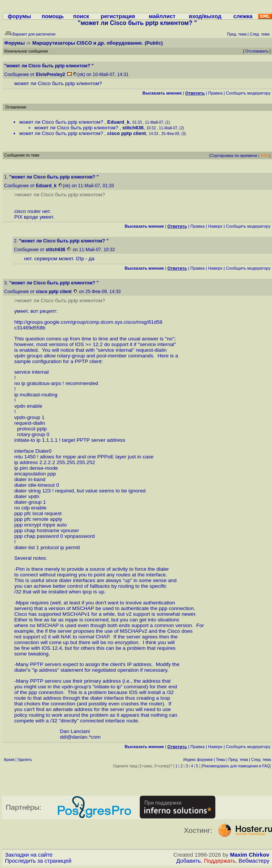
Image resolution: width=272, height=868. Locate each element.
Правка (215, 93)
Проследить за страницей (38, 861)
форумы (19, 16)
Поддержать (220, 861)
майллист (162, 16)
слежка (243, 16)
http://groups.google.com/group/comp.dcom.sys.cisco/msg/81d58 (88, 322)
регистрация (118, 16)
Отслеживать (257, 51)
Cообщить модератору (248, 93)
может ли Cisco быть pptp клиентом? (62, 122)
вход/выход (205, 16)
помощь (53, 16)
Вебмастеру (254, 861)
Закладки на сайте (29, 855)
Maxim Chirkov (250, 855)
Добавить (189, 861)
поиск (81, 16)
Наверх (215, 226)
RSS (265, 155)
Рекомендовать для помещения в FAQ (236, 766)
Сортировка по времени (234, 155)
